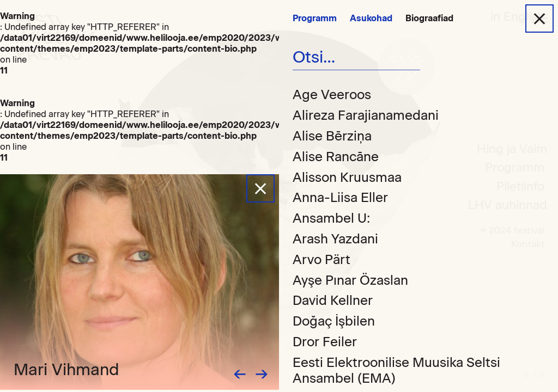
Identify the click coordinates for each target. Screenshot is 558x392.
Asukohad (371, 18)
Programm (315, 18)
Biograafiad (429, 18)
